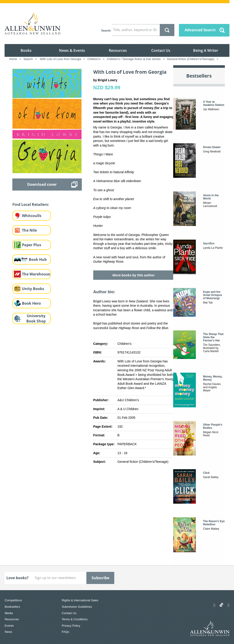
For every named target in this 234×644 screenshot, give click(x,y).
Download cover (42, 184)
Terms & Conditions (75, 619)
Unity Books (33, 289)
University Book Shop (36, 318)
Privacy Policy (71, 626)
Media (9, 613)
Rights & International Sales (80, 600)
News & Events (72, 50)
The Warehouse (36, 274)
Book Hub (38, 259)
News (8, 632)
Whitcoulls (32, 216)
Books (26, 50)
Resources (118, 50)
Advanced (200, 30)
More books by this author (134, 275)
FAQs (65, 632)
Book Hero (31, 303)
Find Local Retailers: (31, 204)
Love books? (17, 578)
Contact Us (161, 50)
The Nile (29, 230)
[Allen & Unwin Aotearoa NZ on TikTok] (221, 605)
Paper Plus (32, 245)
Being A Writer (206, 50)
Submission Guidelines (77, 607)
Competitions (13, 600)
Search (106, 30)
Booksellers (12, 607)
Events (9, 626)
